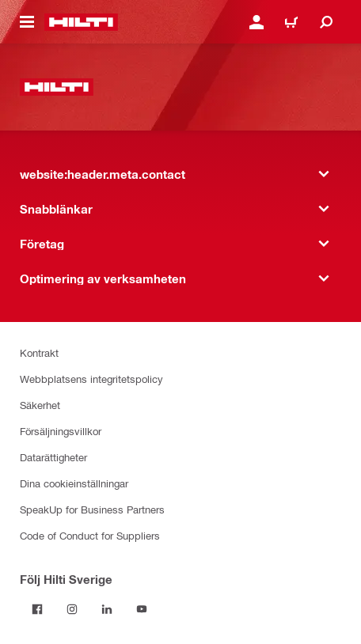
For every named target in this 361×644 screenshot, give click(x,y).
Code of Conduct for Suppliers (90, 535)
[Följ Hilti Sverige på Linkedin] (107, 609)
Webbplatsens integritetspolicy (91, 379)
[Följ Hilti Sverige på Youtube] (142, 609)
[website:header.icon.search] (326, 22)
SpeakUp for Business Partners (92, 509)
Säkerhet (40, 405)
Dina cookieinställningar (74, 483)
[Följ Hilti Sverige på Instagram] (72, 609)
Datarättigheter (53, 457)
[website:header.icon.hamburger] (27, 22)
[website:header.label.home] (81, 22)
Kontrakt (39, 352)
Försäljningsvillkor (61, 431)
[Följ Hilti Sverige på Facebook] (37, 609)
